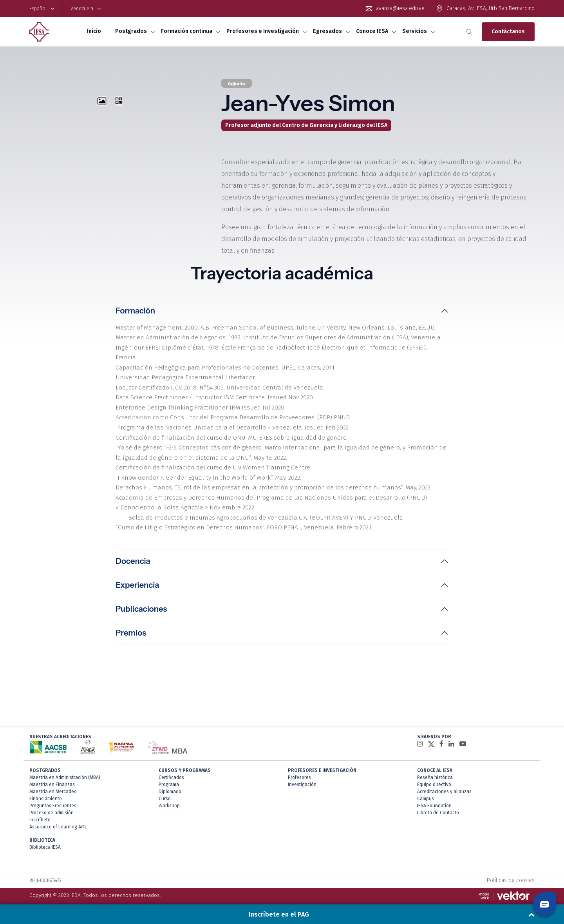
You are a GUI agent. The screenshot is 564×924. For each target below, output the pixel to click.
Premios (131, 627)
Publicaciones (141, 603)
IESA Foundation (434, 799)
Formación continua (187, 31)
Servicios (415, 31)
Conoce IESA (372, 31)
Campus (426, 792)
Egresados (327, 31)
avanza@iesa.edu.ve (400, 8)
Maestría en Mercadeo (53, 785)
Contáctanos (508, 32)
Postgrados (131, 31)
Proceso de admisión (52, 806)
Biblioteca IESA (45, 841)
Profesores (299, 771)
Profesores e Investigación (263, 31)
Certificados (171, 771)
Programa (169, 778)
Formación (135, 311)
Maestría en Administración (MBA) (65, 771)
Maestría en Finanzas (52, 778)
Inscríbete (40, 813)
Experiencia (137, 579)
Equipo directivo (434, 778)
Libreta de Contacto (438, 806)
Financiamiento (46, 792)
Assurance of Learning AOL (58, 821)
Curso (165, 792)
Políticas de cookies (511, 874)
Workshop (169, 799)
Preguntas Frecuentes (53, 799)
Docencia (133, 555)
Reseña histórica (435, 771)
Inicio (94, 31)
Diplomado (170, 785)
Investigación (302, 778)
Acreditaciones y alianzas (444, 785)
